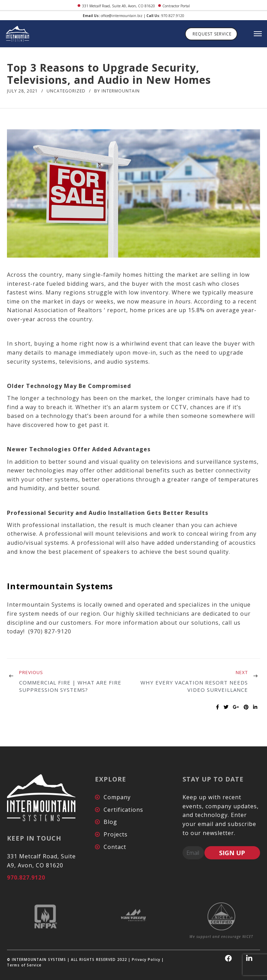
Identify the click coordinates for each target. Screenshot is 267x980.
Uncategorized (66, 91)
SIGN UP (232, 853)
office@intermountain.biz (122, 16)
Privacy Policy (146, 959)
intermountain (121, 91)
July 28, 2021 (22, 91)
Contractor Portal (176, 6)
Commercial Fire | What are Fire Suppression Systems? (70, 686)
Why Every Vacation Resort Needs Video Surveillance (194, 686)
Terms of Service (24, 965)
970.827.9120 (173, 16)
